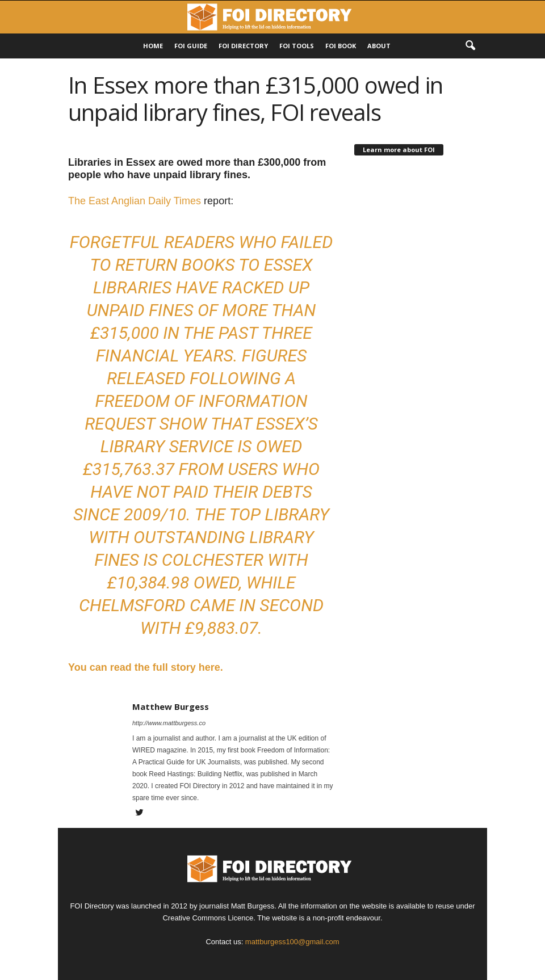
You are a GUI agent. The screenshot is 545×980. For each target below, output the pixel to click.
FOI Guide (191, 46)
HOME (153, 46)
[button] (470, 46)
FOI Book (341, 46)
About (379, 46)
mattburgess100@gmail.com (292, 942)
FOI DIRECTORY (243, 46)
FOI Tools (297, 46)
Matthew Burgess (171, 706)
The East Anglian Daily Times (135, 201)
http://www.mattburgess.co (169, 723)
